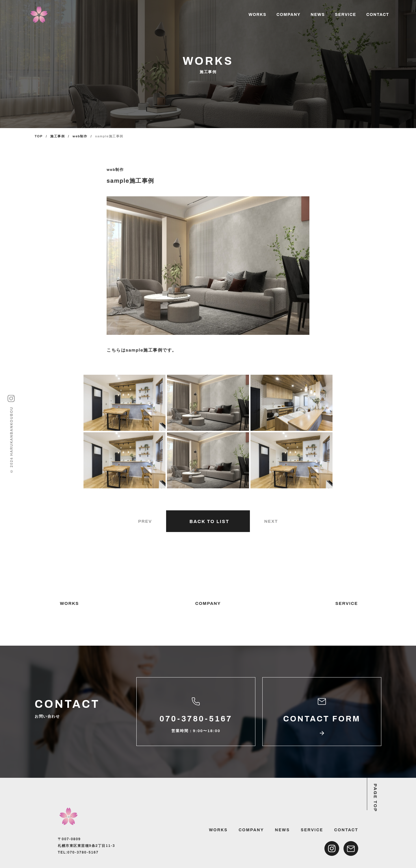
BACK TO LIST (209, 521)
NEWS (318, 15)
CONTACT (378, 15)
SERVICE (345, 15)
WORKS (257, 15)
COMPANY (288, 15)
